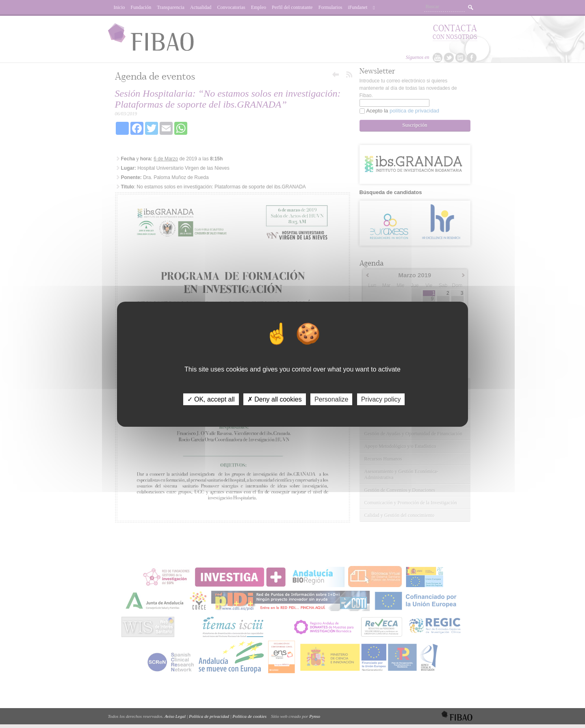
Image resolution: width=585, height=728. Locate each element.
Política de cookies (249, 716)
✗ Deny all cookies (275, 399)
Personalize (331, 399)
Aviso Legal (175, 716)
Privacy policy (381, 399)
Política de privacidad (209, 716)
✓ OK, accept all (211, 399)
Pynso (315, 716)
